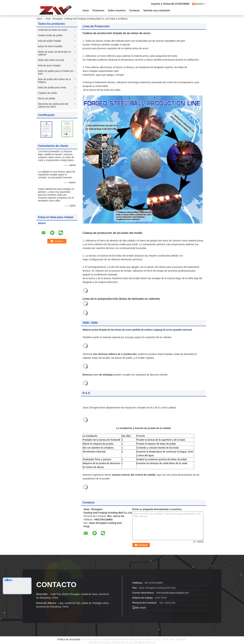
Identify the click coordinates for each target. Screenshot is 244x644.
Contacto (135, 10)
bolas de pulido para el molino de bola (56, 72)
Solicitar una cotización (157, 10)
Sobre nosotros (117, 10)
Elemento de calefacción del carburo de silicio (53, 105)
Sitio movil (139, 608)
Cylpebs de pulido (48, 93)
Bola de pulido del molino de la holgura (54, 81)
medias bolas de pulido (50, 35)
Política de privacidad (69, 639)
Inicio (86, 10)
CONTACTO (56, 585)
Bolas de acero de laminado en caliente (55, 53)
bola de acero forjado (49, 65)
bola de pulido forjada (50, 41)
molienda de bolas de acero (53, 30)
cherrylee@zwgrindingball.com (173, 593)
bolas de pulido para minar (52, 87)
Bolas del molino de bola (51, 60)
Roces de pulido (47, 98)
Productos (98, 10)
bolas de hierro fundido (50, 46)
